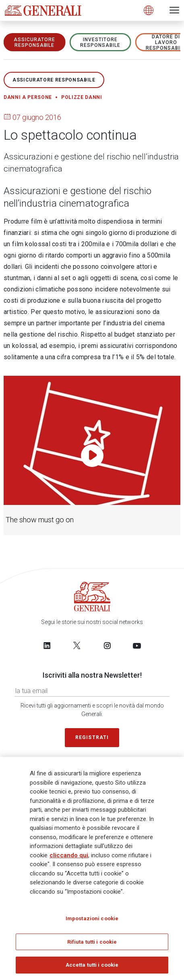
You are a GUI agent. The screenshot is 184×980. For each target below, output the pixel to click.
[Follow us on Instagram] (107, 645)
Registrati (92, 737)
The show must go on (40, 520)
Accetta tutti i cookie (92, 965)
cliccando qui (69, 855)
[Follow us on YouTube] (137, 645)
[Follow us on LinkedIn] (47, 645)
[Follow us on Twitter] (77, 645)
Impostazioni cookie (92, 918)
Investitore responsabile (100, 42)
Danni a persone (28, 97)
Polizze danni (82, 97)
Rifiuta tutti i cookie (92, 942)
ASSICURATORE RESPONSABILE (34, 42)
